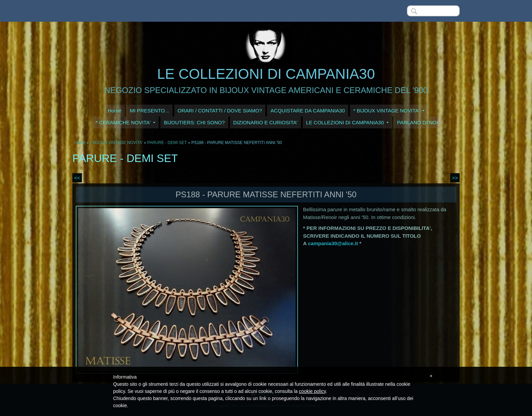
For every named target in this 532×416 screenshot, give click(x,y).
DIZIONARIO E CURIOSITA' (265, 122)
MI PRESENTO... (149, 111)
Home (114, 111)
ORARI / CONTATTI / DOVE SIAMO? (220, 111)
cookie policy (312, 391)
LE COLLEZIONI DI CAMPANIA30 (266, 74)
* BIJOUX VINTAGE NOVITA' (389, 111)
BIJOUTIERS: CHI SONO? (194, 122)
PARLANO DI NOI (418, 122)
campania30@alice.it (333, 243)
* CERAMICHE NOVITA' (126, 122)
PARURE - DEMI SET (167, 143)
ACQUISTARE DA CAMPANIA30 (308, 111)
